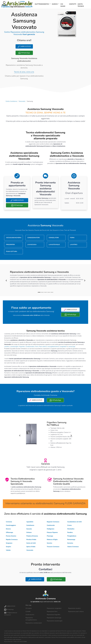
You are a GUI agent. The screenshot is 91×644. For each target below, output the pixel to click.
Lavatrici (7, 347)
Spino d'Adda (31, 547)
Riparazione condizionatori (34, 623)
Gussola (29, 529)
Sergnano (9, 543)
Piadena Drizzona (32, 536)
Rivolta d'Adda (31, 540)
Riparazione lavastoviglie (55, 621)
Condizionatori (30, 347)
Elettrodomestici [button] (42, 4)
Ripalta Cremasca (12, 540)
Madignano (51, 529)
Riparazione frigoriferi (53, 615)
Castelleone (30, 525)
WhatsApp (24, 53)
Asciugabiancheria (53, 347)
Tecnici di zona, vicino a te (24, 72)
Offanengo (9, 532)
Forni (37, 347)
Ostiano (29, 532)
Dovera (8, 529)
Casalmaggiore (11, 525)
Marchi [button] (55, 4)
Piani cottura (43, 347)
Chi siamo (63, 5)
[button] (6, 281)
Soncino (49, 543)
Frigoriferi (22, 347)
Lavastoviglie (14, 347)
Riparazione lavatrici (74, 608)
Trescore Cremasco (53, 547)
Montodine (71, 529)
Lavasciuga (72, 347)
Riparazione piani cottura (76, 612)
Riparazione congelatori (54, 608)
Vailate (8, 550)
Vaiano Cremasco (73, 547)
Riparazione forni (52, 612)
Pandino (70, 532)
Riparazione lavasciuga (54, 618)
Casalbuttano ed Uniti (74, 522)
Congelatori (63, 347)
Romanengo (71, 540)
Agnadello (30, 522)
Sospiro (8, 547)
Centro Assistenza (11, 101)
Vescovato (22, 101)
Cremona (9, 522)
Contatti (73, 4)
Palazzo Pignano (52, 532)
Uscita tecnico (81, 5)
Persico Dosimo (11, 536)
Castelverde (51, 525)
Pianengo (50, 536)
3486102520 (24, 46)
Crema (69, 525)
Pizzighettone (72, 536)
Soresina (70, 543)
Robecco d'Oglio (52, 540)
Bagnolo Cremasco (53, 522)
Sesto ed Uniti (31, 543)
